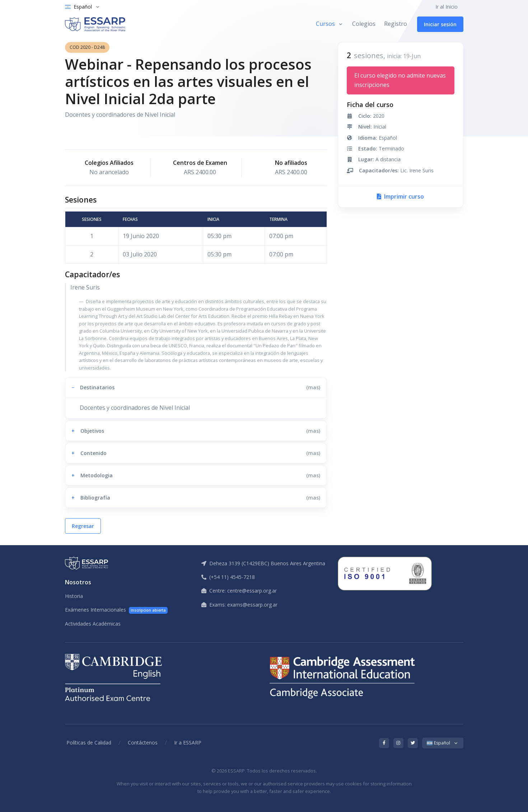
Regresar (83, 526)
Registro (396, 24)
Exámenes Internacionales (116, 610)
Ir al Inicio (447, 7)
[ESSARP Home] (95, 24)
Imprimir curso (400, 196)
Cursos (325, 24)
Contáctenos (143, 743)
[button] (196, 387)
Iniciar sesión (440, 24)
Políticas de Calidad (89, 743)
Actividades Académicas (93, 624)
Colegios (364, 24)
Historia (74, 596)
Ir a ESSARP (188, 743)
